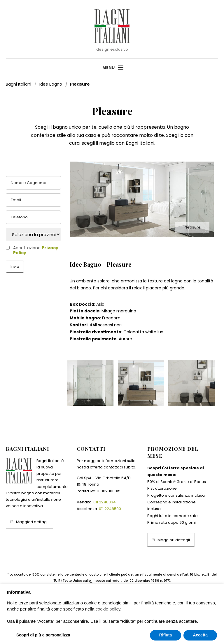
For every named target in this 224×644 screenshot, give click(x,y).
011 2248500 (110, 509)
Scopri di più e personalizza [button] (43, 635)
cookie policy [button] (108, 609)
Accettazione (36, 250)
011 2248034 (105, 502)
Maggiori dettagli (29, 522)
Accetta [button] (200, 635)
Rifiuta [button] (166, 635)
